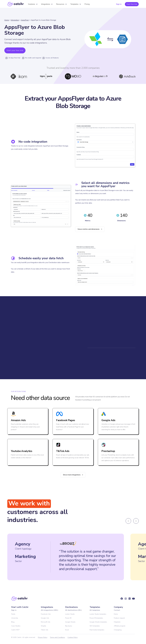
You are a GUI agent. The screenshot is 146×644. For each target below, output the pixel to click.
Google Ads (45, 618)
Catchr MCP (15, 630)
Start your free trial (15, 50)
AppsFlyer (25, 20)
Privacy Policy (43, 637)
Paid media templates (97, 630)
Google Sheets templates (98, 622)
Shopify (43, 626)
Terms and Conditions (57, 637)
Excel (67, 630)
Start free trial (132, 4)
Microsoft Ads (46, 622)
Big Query (69, 626)
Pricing (87, 4)
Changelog (118, 630)
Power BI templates (96, 618)
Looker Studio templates (98, 614)
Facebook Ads (46, 614)
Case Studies (16, 626)
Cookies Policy (73, 637)
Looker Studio (70, 614)
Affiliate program (120, 626)
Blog (13, 622)
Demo (116, 614)
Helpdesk (117, 622)
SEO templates (95, 626)
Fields (13, 614)
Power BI (68, 618)
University (15, 618)
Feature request (119, 618)
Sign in (119, 4)
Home (7, 20)
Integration (15, 20)
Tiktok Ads (45, 630)
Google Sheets (70, 622)
